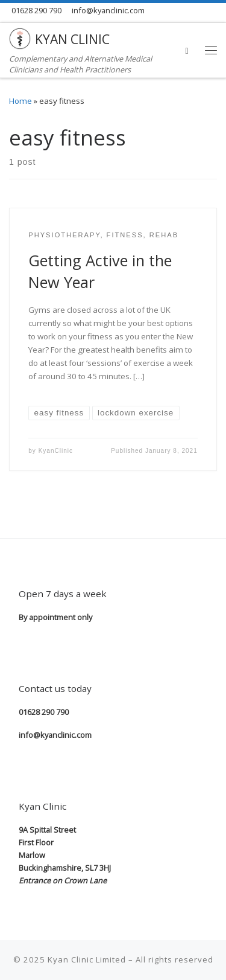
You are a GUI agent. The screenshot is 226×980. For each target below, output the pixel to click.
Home (20, 101)
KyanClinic (56, 451)
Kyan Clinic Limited (87, 959)
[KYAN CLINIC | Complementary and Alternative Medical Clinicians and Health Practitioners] (20, 37)
